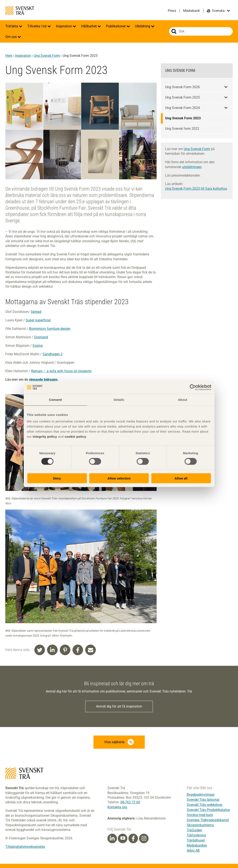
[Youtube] (123, 838)
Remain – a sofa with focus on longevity (61, 371)
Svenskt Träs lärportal (203, 800)
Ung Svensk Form (47, 56)
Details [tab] (119, 399)
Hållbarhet (89, 26)
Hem (9, 56)
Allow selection (119, 478)
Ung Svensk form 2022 (182, 129)
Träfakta (12, 26)
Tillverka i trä (37, 26)
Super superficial (38, 320)
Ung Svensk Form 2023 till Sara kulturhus (196, 189)
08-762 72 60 (130, 802)
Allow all (181, 478)
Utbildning (143, 26)
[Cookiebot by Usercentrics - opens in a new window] (193, 387)
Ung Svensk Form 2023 (183, 118)
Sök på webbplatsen (174, 31)
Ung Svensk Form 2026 (182, 87)
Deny (57, 478)
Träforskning (196, 835)
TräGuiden (194, 830)
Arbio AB (193, 851)
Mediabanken (197, 845)
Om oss (11, 37)
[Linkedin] (112, 839)
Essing (38, 346)
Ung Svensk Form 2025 (182, 97)
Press (172, 11)
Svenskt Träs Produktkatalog (208, 810)
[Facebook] (133, 839)
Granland (41, 337)
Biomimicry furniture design (50, 329)
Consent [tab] (55, 399)
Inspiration (64, 26)
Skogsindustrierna (200, 825)
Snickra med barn (200, 815)
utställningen (192, 167)
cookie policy (75, 437)
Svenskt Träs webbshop (205, 805)
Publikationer (116, 26)
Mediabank (191, 11)
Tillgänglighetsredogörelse (25, 847)
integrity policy (45, 437)
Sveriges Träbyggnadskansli (208, 820)
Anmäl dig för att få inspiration (119, 706)
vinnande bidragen (43, 380)
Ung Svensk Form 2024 (182, 108)
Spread (36, 312)
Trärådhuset (196, 840)
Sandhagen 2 (53, 354)
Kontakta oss (117, 807)
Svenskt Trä (20, 11)
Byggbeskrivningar (201, 795)
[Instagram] (144, 839)
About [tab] (183, 399)
